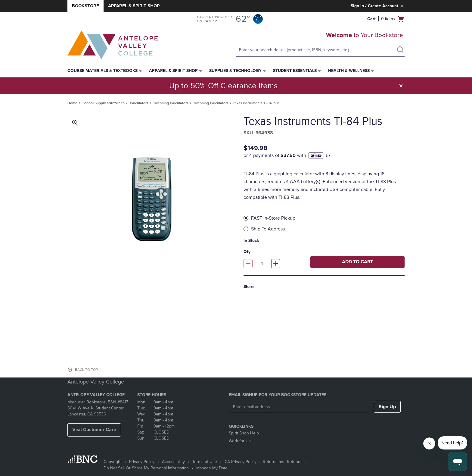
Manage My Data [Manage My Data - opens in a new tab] (212, 468)
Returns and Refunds (283, 462)
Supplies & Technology (235, 71)
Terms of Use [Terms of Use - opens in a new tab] (205, 462)
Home (72, 103)
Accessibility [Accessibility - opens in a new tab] (173, 462)
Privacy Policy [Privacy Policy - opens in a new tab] (142, 462)
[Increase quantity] (276, 264)
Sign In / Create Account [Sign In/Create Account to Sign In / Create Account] (378, 6)
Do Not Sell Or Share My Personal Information (146, 468)
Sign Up (387, 407)
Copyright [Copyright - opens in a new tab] (113, 462)
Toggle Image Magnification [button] (75, 123)
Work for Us (240, 441)
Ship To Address (266, 229)
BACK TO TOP (86, 370)
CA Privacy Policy (241, 462)
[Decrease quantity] (248, 264)
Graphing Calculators (171, 103)
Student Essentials (295, 71)
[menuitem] (105, 71)
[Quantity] (262, 264)
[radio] (246, 218)
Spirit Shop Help (244, 433)
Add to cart (357, 262)
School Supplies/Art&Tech (104, 103)
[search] (400, 50)
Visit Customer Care (94, 430)
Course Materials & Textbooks (102, 71)
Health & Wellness (349, 71)
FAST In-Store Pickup (271, 218)
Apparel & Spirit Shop (134, 6)
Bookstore (85, 6)
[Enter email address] (299, 407)
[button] (384, 19)
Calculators (139, 103)
